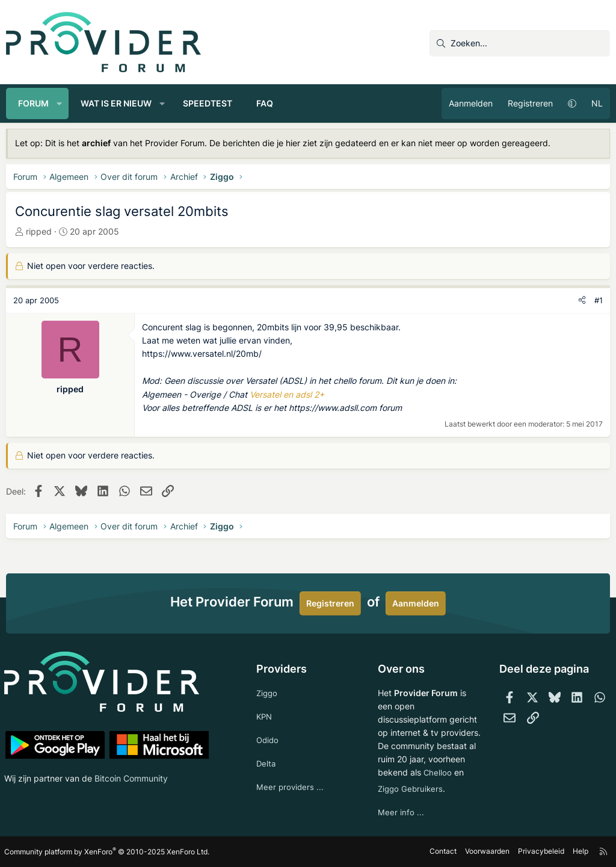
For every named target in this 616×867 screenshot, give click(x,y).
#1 (599, 300)
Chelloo (392, 771)
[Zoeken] (520, 43)
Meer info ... (400, 813)
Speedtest (208, 103)
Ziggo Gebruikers (411, 788)
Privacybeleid (540, 852)
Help (579, 852)
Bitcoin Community (133, 761)
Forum (33, 103)
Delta (267, 749)
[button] (60, 103)
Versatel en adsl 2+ (287, 394)
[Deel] (582, 301)
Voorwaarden (486, 852)
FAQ (265, 103)
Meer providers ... (291, 774)
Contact (442, 852)
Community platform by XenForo (109, 852)
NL (597, 103)
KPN (266, 701)
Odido (269, 725)
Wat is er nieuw (116, 103)
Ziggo (268, 677)
